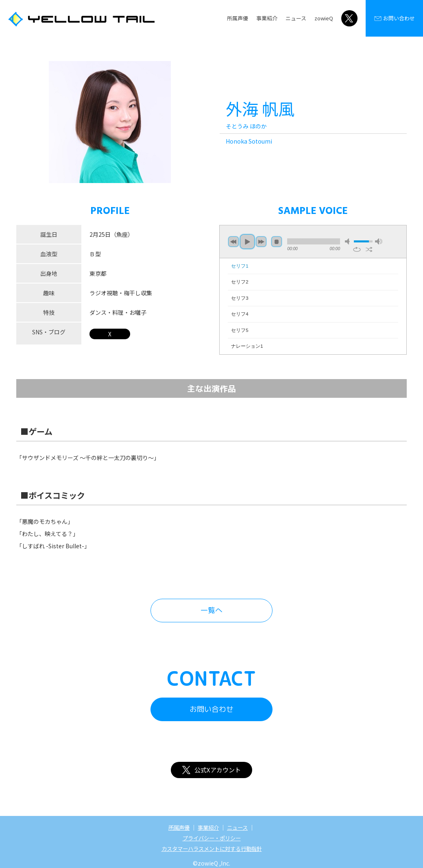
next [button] (261, 242)
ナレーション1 (247, 346)
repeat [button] (357, 249)
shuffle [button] (369, 249)
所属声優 (238, 18)
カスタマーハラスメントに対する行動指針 (211, 848)
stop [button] (277, 242)
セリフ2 (240, 282)
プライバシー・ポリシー (211, 838)
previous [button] (233, 242)
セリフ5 (240, 330)
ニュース (296, 18)
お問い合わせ (394, 19)
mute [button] (349, 241)
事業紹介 (267, 18)
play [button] (247, 242)
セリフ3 (240, 298)
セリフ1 (240, 266)
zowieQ (324, 18)
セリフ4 (240, 314)
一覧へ (211, 610)
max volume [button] (379, 241)
